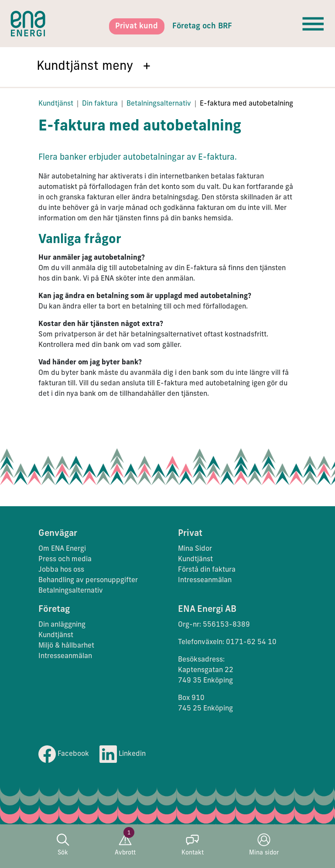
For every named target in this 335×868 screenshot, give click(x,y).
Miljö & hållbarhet (66, 646)
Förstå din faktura (207, 570)
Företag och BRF (202, 26)
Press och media (65, 559)
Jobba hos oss (61, 570)
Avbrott (125, 845)
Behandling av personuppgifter (88, 580)
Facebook (64, 754)
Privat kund (137, 26)
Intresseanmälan (205, 580)
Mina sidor (264, 845)
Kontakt (193, 845)
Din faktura (100, 104)
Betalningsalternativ (159, 104)
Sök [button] (63, 845)
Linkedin (123, 754)
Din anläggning (62, 625)
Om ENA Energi (62, 549)
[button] (167, 67)
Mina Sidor (195, 549)
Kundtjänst (56, 104)
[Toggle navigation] (313, 24)
